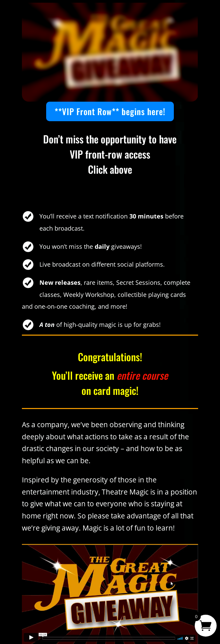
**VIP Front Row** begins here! (110, 111)
